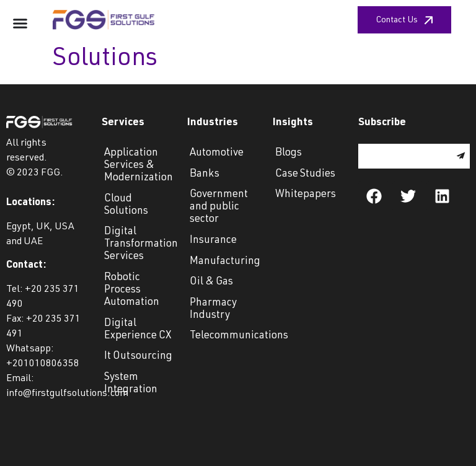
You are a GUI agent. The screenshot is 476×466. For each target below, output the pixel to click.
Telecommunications (225, 336)
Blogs (289, 153)
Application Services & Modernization (139, 166)
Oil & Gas (211, 282)
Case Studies (305, 174)
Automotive (217, 153)
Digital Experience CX (138, 330)
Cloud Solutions (126, 205)
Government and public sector (219, 207)
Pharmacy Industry (213, 310)
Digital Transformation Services (139, 244)
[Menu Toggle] (20, 23)
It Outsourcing (138, 357)
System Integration (131, 384)
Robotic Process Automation (132, 290)
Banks (205, 174)
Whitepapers (306, 195)
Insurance (213, 241)
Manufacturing (225, 262)
